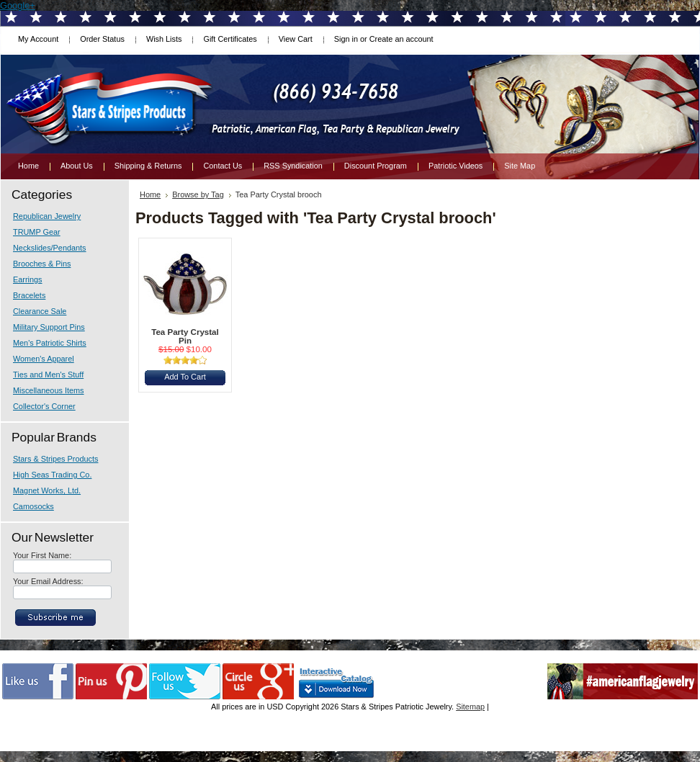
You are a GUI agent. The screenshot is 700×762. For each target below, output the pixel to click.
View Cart (296, 39)
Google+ (18, 5)
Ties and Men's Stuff (48, 375)
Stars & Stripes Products (55, 459)
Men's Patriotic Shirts (50, 343)
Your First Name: (42, 555)
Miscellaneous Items (49, 390)
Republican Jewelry (47, 216)
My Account (38, 39)
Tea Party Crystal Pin (185, 336)
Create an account (401, 39)
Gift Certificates (230, 39)
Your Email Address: (48, 581)
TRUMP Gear (37, 232)
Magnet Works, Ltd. (47, 490)
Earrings (28, 279)
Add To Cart (185, 377)
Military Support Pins (49, 327)
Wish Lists (164, 39)
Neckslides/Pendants (50, 248)
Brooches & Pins (42, 264)
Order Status (102, 39)
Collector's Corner (44, 406)
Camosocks (33, 506)
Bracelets (29, 295)
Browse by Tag (198, 194)
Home (150, 194)
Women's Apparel (44, 359)
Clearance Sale (40, 311)
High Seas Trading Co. (52, 475)
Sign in (346, 39)
